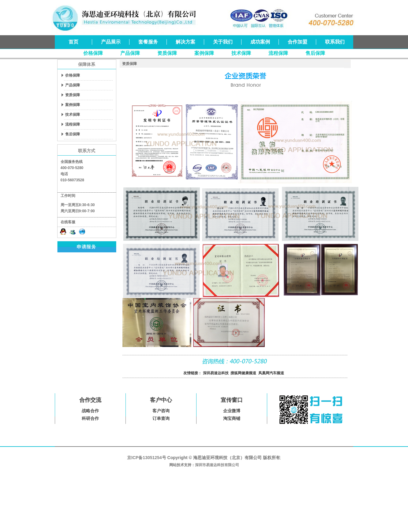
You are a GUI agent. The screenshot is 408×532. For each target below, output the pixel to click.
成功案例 (260, 42)
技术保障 (241, 53)
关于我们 (223, 42)
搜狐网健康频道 (243, 373)
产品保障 (130, 53)
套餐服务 (148, 42)
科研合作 (90, 418)
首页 (73, 42)
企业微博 (232, 411)
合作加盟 (298, 42)
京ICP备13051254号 (147, 458)
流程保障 (278, 53)
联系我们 (335, 42)
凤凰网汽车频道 (271, 373)
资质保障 (167, 53)
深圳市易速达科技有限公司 (217, 465)
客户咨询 (161, 411)
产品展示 (111, 42)
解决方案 (185, 42)
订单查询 (161, 418)
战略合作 (90, 411)
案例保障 (204, 53)
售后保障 (315, 53)
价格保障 (93, 53)
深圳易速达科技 (216, 373)
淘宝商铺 (232, 418)
